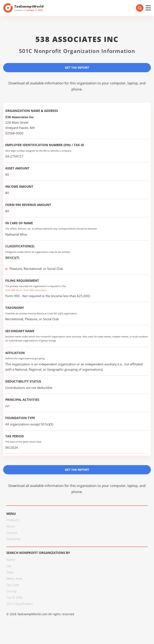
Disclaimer (14, 539)
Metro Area (14, 578)
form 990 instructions (35, 290)
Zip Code (13, 585)
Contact (12, 533)
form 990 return (14, 290)
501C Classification (20, 604)
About (11, 526)
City (9, 566)
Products (13, 520)
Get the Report (77, 68)
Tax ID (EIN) (14, 597)
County (11, 591)
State (10, 572)
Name (11, 560)
